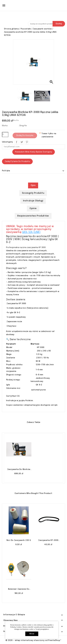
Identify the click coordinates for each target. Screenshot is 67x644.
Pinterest (27, 142)
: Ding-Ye (23, 126)
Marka (5, 126)
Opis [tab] (33, 185)
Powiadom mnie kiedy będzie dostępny (34, 152)
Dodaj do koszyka (25, 135)
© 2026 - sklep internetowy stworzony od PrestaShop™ (33, 640)
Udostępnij (16, 142)
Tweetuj (22, 142)
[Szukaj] (46, 24)
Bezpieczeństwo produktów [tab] (33, 216)
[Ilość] (5, 135)
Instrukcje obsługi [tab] (33, 201)
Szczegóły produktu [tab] (33, 193)
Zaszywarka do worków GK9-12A (19, 470)
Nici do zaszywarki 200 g (19, 540)
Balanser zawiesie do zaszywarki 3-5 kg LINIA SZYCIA (19, 589)
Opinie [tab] (33, 208)
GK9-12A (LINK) (31, 232)
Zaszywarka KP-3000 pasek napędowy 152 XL (48, 541)
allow (32, 634)
